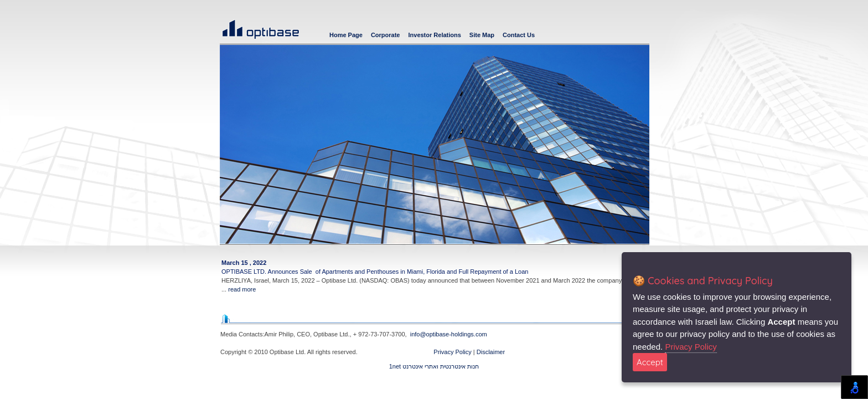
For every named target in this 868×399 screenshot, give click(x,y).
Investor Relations (434, 35)
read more (242, 289)
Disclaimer (491, 352)
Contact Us (519, 35)
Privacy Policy (453, 352)
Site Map (482, 35)
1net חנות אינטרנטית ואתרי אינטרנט (434, 366)
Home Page (346, 35)
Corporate (386, 35)
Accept (650, 362)
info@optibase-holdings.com (449, 334)
